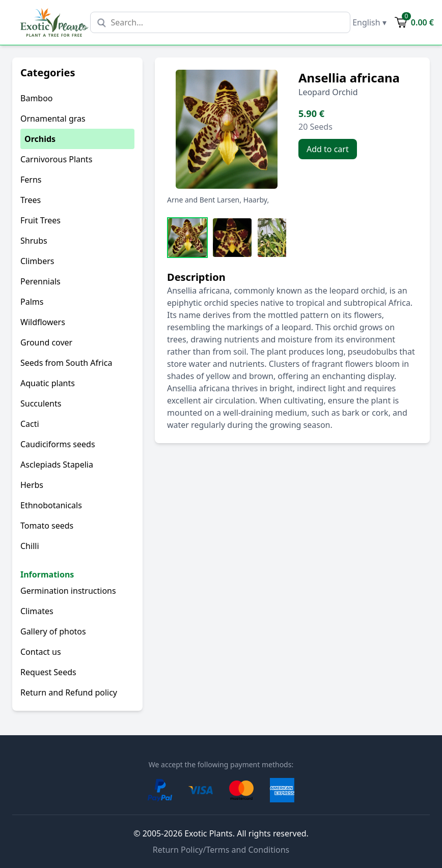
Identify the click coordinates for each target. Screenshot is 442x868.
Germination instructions (68, 591)
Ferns (31, 180)
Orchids (40, 139)
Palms (32, 302)
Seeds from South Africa (66, 363)
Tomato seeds (47, 526)
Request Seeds (48, 672)
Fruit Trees (40, 220)
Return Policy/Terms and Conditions (221, 850)
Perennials (40, 281)
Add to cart (328, 149)
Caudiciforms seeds (58, 444)
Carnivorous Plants (56, 159)
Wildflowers (43, 322)
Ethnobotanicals (51, 505)
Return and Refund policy (69, 692)
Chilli (30, 546)
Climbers (37, 261)
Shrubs (34, 241)
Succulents (41, 403)
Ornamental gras (53, 119)
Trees (31, 200)
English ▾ (369, 22)
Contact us (41, 652)
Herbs (32, 485)
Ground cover (46, 342)
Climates (37, 611)
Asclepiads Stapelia (57, 465)
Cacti (30, 424)
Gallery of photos (53, 631)
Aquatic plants (48, 383)
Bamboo (37, 98)
